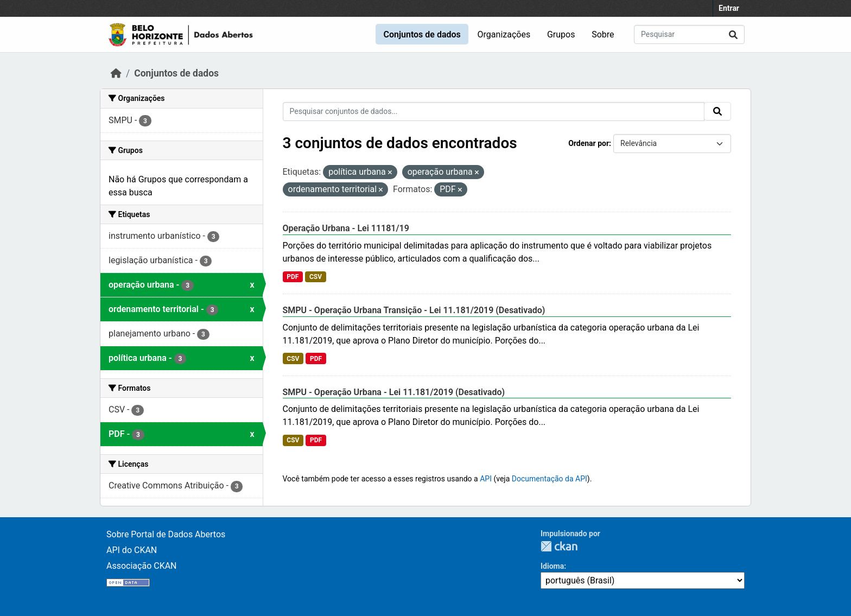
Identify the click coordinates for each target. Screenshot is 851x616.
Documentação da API (550, 479)
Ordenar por (589, 143)
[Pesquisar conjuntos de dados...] (689, 34)
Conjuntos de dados (422, 34)
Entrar (729, 8)
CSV (316, 277)
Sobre (603, 34)
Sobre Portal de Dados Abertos (166, 534)
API (486, 479)
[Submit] (733, 34)
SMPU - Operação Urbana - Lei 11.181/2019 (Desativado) (394, 392)
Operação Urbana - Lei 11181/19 (346, 228)
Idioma (552, 566)
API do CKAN (132, 550)
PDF (293, 277)
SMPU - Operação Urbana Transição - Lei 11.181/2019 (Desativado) (414, 310)
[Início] (116, 73)
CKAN (559, 546)
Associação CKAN (142, 566)
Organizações (504, 34)
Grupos (561, 34)
